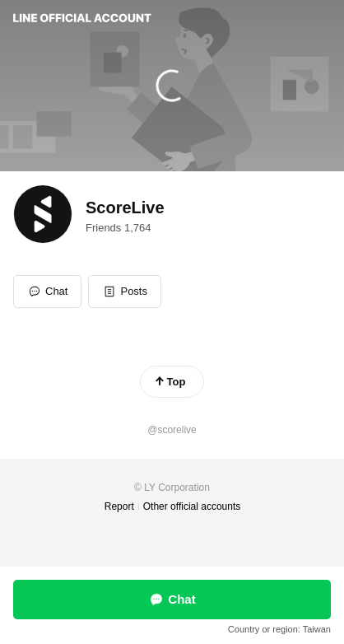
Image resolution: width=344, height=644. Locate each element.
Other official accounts (192, 506)
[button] (125, 292)
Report (119, 506)
